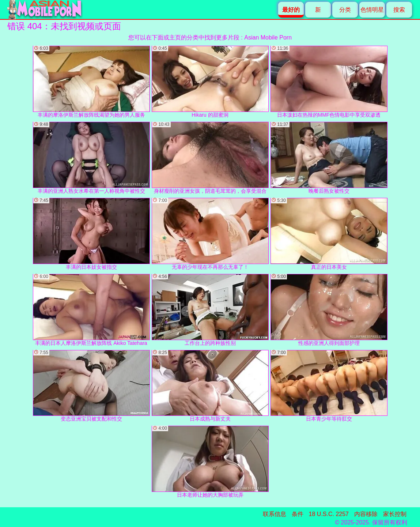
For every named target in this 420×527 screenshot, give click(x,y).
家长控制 (395, 514)
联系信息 (275, 514)
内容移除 (366, 514)
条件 (298, 514)
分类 (345, 10)
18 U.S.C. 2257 (329, 514)
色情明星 (372, 10)
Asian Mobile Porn (268, 37)
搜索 (399, 10)
